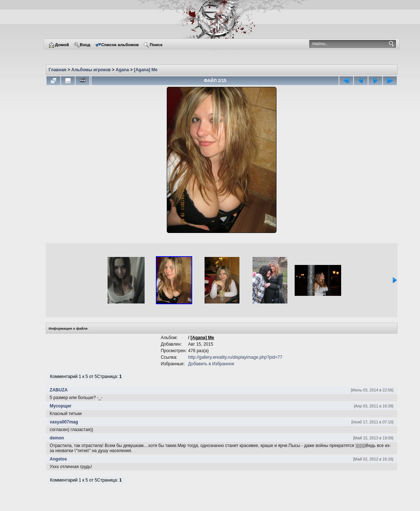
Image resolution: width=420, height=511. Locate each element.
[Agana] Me (146, 70)
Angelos (58, 459)
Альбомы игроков (91, 70)
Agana (122, 70)
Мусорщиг (61, 406)
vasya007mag (64, 422)
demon (57, 438)
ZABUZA (59, 390)
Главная (58, 70)
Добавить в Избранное (211, 364)
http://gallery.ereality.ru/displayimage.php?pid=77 (235, 357)
